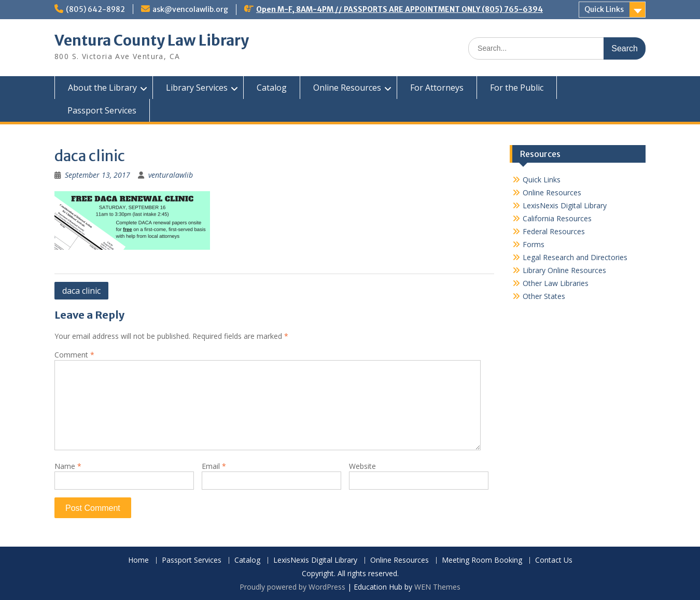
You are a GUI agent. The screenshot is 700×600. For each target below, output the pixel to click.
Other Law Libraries (556, 283)
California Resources (557, 218)
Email (214, 466)
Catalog (272, 88)
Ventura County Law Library (152, 40)
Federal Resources (554, 231)
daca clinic (81, 291)
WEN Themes (437, 587)
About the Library (102, 88)
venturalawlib (171, 175)
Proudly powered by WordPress (292, 587)
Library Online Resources (564, 270)
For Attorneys (437, 88)
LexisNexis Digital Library (565, 205)
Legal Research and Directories (575, 257)
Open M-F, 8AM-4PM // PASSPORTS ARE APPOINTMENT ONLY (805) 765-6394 (400, 9)
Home (138, 560)
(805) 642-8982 (95, 9)
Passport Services (102, 110)
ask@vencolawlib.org (190, 9)
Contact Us (554, 560)
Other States (544, 296)
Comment (74, 355)
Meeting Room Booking (482, 560)
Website (362, 466)
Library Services (197, 88)
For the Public (517, 88)
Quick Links (604, 9)
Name (68, 466)
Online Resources (347, 88)
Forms (534, 244)
